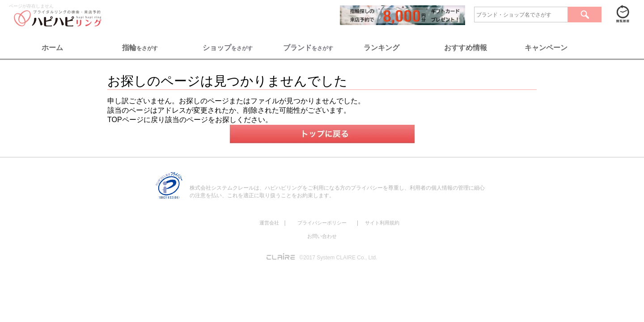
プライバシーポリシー (322, 223)
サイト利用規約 (382, 223)
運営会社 (269, 223)
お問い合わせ (322, 236)
